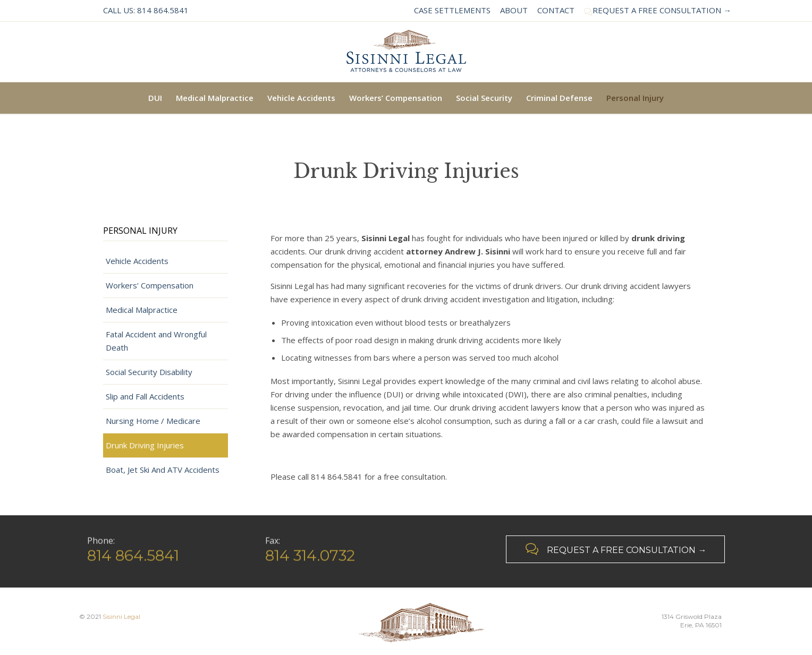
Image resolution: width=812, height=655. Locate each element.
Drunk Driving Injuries (145, 445)
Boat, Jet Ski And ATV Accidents (163, 470)
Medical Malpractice (142, 310)
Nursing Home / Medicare (153, 421)
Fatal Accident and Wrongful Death (156, 341)
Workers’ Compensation (150, 285)
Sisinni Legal (121, 616)
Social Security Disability (149, 372)
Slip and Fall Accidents (145, 396)
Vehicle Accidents (137, 261)
